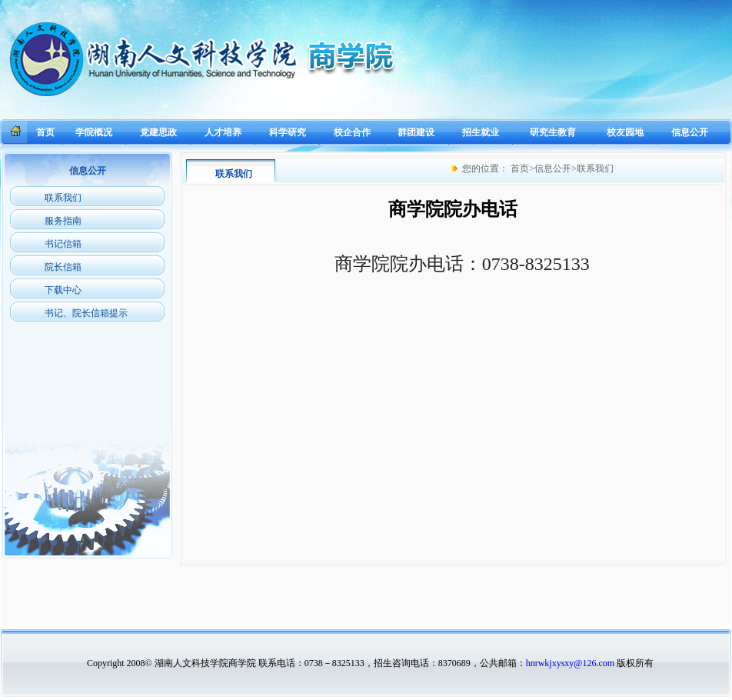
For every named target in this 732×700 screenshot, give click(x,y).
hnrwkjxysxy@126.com (570, 663)
